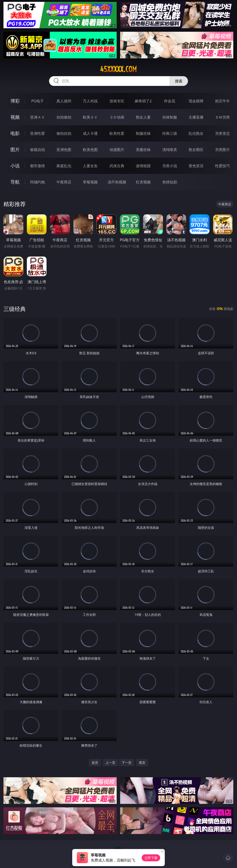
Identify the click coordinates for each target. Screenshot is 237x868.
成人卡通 (90, 133)
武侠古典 (117, 166)
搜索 (179, 81)
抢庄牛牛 (222, 101)
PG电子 (37, 101)
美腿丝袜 (143, 150)
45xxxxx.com (118, 69)
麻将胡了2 (143, 101)
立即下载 (151, 858)
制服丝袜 (143, 133)
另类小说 (170, 166)
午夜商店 (64, 182)
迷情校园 (143, 166)
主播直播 (196, 117)
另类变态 (222, 133)
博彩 (15, 101)
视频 (15, 117)
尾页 (142, 763)
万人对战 (90, 101)
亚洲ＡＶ (37, 117)
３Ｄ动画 (117, 117)
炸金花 (170, 101)
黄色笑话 (196, 166)
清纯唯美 (170, 150)
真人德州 (64, 101)
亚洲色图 (64, 150)
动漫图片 (117, 150)
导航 (15, 182)
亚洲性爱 (37, 133)
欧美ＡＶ (90, 117)
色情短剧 (170, 182)
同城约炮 (37, 182)
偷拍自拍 (64, 133)
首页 (95, 763)
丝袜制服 (170, 117)
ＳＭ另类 (222, 117)
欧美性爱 (117, 133)
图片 (15, 149)
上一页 (110, 763)
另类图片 (222, 150)
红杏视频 (143, 182)
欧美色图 (90, 150)
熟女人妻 (143, 117)
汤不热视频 (117, 182)
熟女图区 (196, 150)
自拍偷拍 (64, 117)
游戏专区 (117, 101)
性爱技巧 (222, 166)
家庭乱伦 (64, 166)
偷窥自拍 (37, 150)
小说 (15, 166)
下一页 (127, 763)
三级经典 (15, 309)
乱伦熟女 (196, 133)
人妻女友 (90, 166)
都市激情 (37, 166)
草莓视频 (90, 182)
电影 (15, 133)
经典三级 (170, 133)
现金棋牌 (196, 101)
